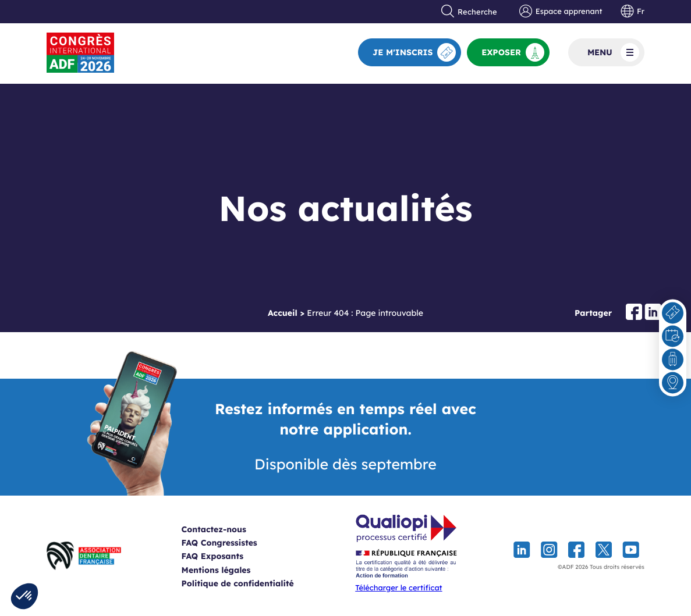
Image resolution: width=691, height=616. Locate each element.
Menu (613, 52)
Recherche (469, 12)
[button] (24, 596)
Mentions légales (230, 570)
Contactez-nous (228, 529)
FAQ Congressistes (233, 543)
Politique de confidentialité (252, 583)
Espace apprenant (561, 12)
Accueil (283, 313)
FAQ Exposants (227, 556)
